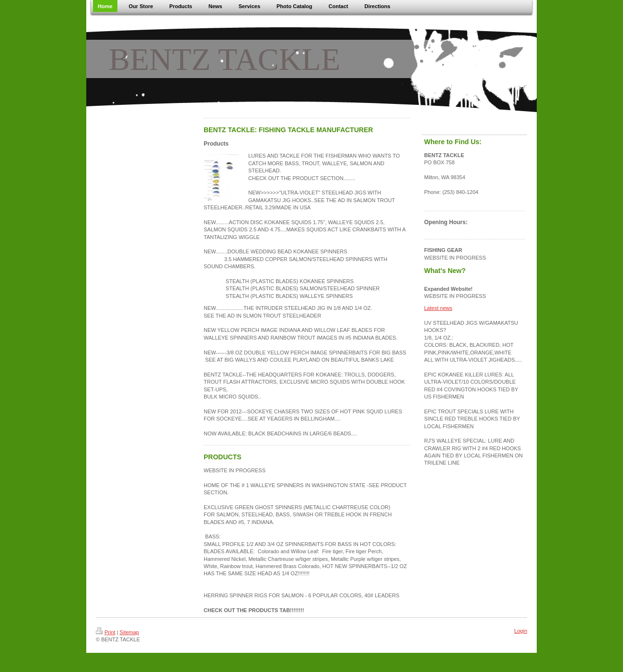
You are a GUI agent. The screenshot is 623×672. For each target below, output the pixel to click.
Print (106, 632)
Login (521, 631)
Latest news (438, 308)
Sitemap (129, 632)
